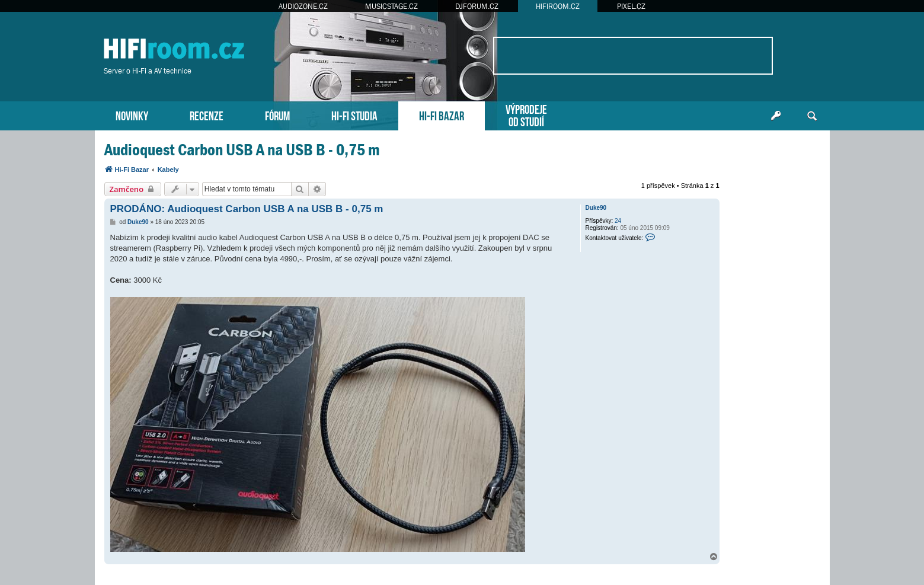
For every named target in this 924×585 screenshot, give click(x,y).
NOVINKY (132, 115)
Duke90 (596, 208)
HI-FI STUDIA (354, 115)
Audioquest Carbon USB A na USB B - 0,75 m (242, 150)
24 (618, 221)
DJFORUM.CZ (477, 6)
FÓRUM (277, 115)
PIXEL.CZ (631, 6)
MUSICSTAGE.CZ (391, 6)
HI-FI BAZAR (442, 115)
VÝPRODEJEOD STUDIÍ (526, 114)
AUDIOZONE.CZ (303, 6)
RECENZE (207, 115)
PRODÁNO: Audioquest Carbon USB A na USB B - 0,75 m (247, 209)
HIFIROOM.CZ (558, 6)
